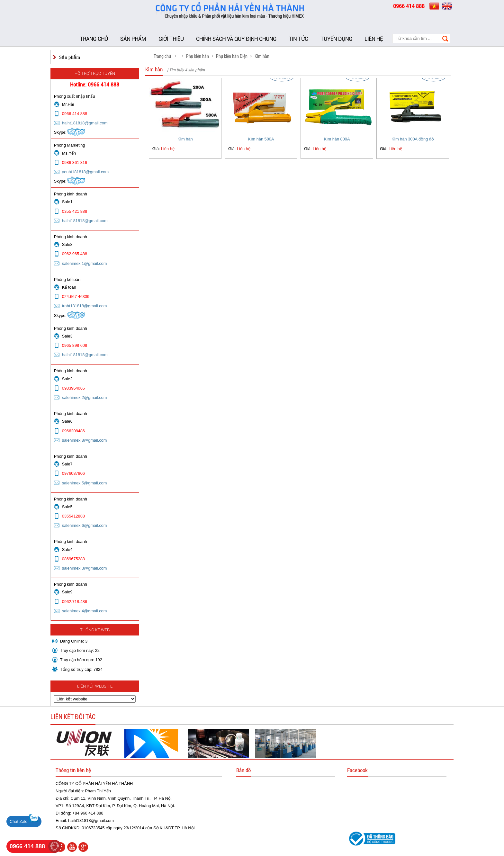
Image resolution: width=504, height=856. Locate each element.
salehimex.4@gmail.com (85, 611)
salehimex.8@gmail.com (85, 440)
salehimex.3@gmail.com (85, 568)
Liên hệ (374, 39)
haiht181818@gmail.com (85, 123)
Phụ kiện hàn (198, 56)
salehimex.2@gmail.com (85, 397)
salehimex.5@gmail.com (85, 483)
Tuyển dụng (336, 39)
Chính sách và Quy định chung (236, 39)
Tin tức (298, 39)
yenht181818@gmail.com (85, 172)
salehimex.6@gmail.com (85, 525)
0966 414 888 (27, 846)
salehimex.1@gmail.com (85, 263)
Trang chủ (94, 39)
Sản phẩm (133, 39)
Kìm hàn (262, 56)
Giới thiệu (171, 39)
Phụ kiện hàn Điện (232, 56)
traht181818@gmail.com (85, 306)
